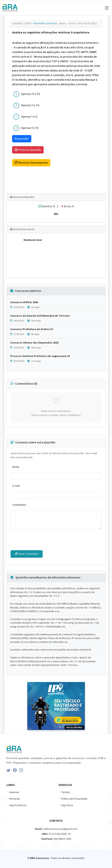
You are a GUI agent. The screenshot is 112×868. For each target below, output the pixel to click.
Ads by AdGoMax (74, 727)
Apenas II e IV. (30, 128)
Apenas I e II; (29, 117)
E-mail (16, 486)
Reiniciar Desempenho (31, 163)
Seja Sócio (67, 805)
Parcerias (15, 799)
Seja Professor (18, 805)
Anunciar (14, 792)
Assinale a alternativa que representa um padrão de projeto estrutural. (51, 650)
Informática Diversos (46, 23)
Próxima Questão (28, 150)
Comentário (19, 505)
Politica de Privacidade (74, 799)
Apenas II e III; (30, 105)
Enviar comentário (27, 554)
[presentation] (40, 540)
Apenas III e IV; (31, 94)
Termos (66, 792)
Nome (16, 467)
